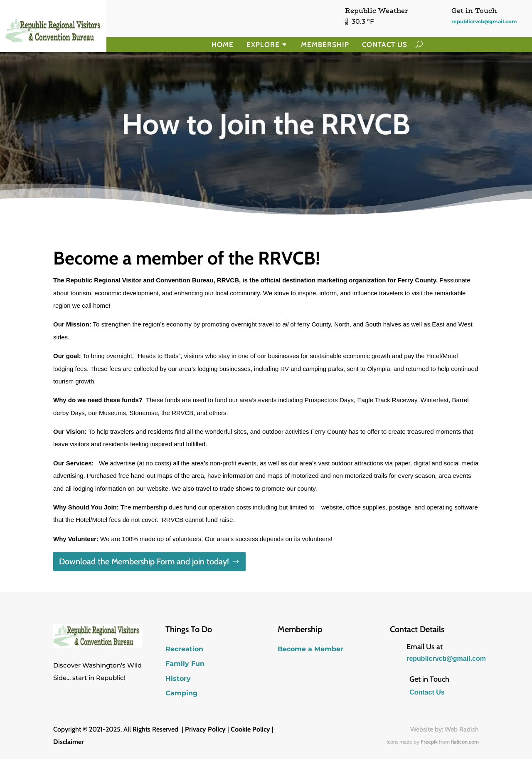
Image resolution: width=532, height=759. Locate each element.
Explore (263, 45)
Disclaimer (68, 742)
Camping (181, 693)
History (178, 679)
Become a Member (310, 649)
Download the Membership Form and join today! (144, 561)
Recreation (184, 649)
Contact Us (385, 45)
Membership (325, 45)
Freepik (429, 742)
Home (223, 45)
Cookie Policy (250, 729)
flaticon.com (465, 742)
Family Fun (185, 664)
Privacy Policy (205, 729)
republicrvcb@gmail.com (484, 21)
